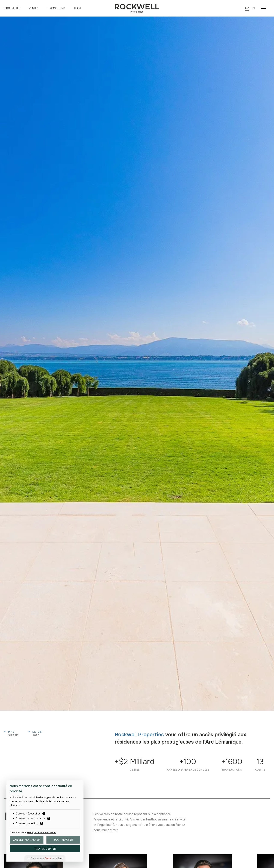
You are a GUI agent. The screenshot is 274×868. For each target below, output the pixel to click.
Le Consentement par (45, 858)
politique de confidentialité (41, 832)
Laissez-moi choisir (27, 840)
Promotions (56, 8)
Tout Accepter (45, 849)
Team (77, 8)
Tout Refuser (63, 840)
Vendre (34, 8)
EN (253, 8)
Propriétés (12, 8)
